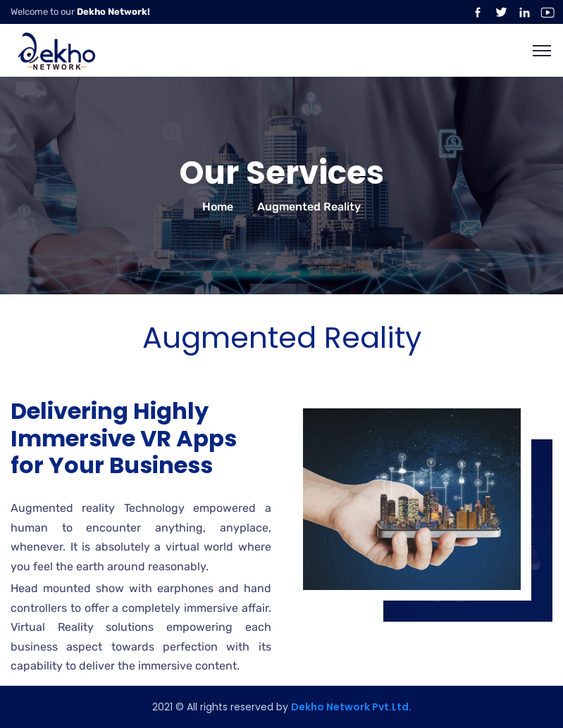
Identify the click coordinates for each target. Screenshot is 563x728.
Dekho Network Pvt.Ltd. (351, 707)
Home (218, 207)
